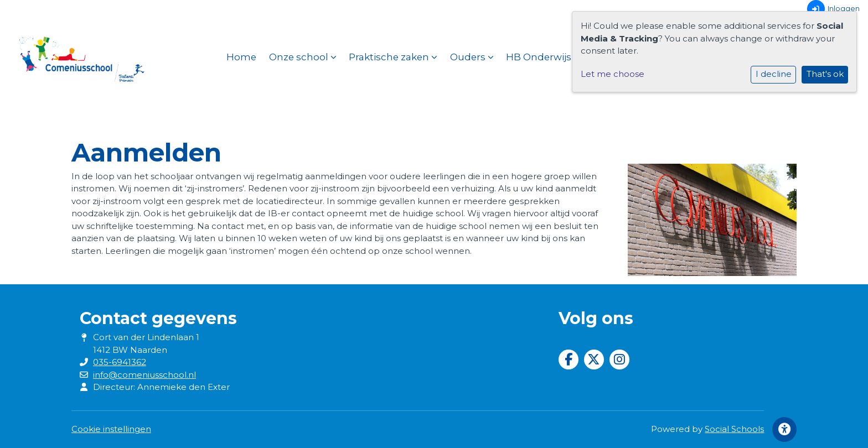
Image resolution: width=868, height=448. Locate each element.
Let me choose (613, 74)
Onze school (303, 57)
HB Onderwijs (543, 57)
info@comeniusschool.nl (144, 375)
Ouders (472, 57)
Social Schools (734, 429)
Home (241, 57)
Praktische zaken (393, 57)
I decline (774, 74)
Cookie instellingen (111, 429)
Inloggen (833, 9)
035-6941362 (120, 362)
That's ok (825, 74)
